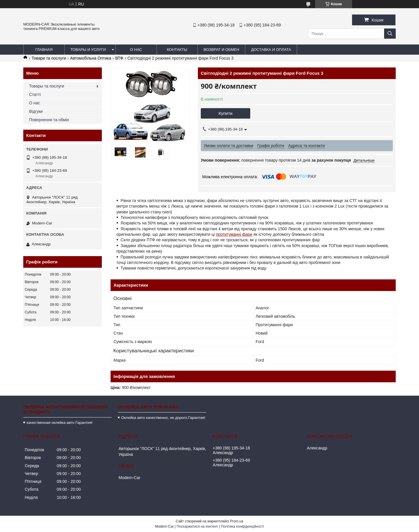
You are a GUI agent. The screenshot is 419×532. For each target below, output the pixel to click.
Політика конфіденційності (242, 526)
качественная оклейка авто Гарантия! (60, 423)
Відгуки (36, 111)
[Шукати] (390, 34)
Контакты (177, 50)
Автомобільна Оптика (91, 58)
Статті (35, 94)
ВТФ (119, 58)
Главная (44, 50)
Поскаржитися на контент (197, 526)
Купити (226, 113)
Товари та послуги (49, 58)
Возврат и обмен (221, 50)
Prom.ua (237, 521)
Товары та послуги (47, 86)
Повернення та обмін (49, 120)
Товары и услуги (88, 50)
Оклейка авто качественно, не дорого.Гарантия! (163, 418)
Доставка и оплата (271, 50)
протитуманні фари (234, 234)
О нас (136, 50)
